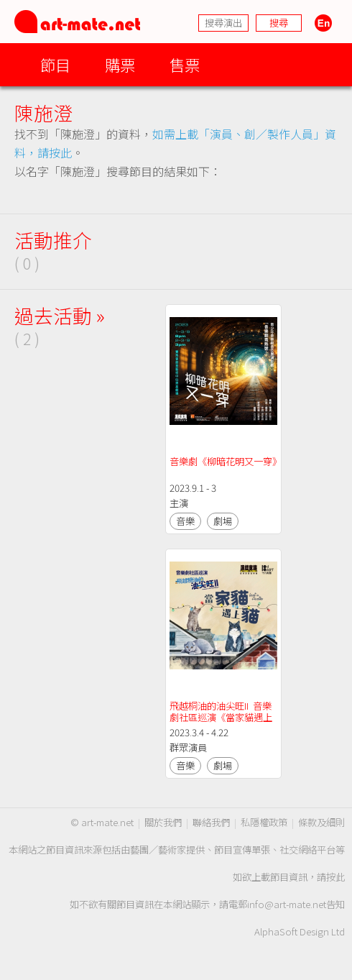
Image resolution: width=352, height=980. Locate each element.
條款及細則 (321, 822)
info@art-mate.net (287, 904)
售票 (185, 64)
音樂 (185, 521)
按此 (335, 877)
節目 (55, 64)
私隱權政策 (264, 822)
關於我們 (163, 822)
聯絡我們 (211, 822)
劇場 (223, 521)
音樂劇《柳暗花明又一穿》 (226, 461)
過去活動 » (60, 315)
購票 (120, 64)
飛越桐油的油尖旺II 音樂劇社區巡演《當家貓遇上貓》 (221, 717)
